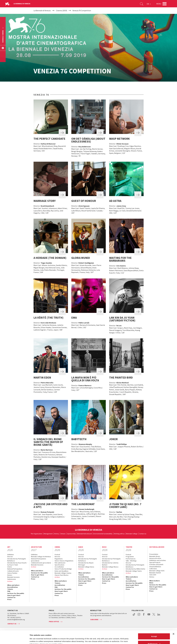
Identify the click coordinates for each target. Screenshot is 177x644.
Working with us (119, 534)
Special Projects (155, 562)
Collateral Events (13, 571)
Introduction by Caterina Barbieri (110, 564)
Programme (130, 557)
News (151, 583)
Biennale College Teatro (134, 571)
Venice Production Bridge (63, 569)
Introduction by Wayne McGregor (86, 564)
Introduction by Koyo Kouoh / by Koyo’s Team (17, 564)
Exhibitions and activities (158, 560)
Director (10, 557)
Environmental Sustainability (103, 534)
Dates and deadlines (62, 571)
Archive (10, 581)
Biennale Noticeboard (85, 534)
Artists (10, 567)
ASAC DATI (153, 575)
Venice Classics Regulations (64, 561)
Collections (153, 569)
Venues (63, 534)
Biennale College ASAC (157, 571)
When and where (13, 585)
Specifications (59, 565)
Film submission (60, 563)
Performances (131, 559)
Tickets (10, 589)
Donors (10, 575)
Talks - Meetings (131, 561)
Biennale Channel (155, 573)
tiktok (134, 616)
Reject (154, 638)
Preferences (154, 631)
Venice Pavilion (12, 573)
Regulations (59, 559)
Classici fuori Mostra (61, 575)
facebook (144, 616)
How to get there (14, 595)
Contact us (143, 534)
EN (149, 4)
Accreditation (13, 587)
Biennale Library (155, 556)
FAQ (9, 591)
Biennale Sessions (13, 577)
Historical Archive (155, 558)
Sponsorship (71, 534)
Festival (57, 555)
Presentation (154, 554)
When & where (155, 581)
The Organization (36, 534)
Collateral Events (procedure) (41, 563)
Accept (154, 623)
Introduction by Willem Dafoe (135, 569)
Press (9, 599)
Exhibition (11, 555)
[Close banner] (174, 621)
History (57, 534)
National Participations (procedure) (39, 560)
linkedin (159, 616)
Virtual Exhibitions (155, 567)
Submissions (12, 579)
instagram (139, 616)
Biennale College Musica (110, 567)
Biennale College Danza (86, 567)
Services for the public (16, 593)
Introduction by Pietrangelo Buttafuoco (17, 560)
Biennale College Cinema (63, 573)
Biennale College (132, 534)
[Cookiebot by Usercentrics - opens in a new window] (15, 640)
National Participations (15, 569)
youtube (149, 616)
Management (48, 534)
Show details (35, 637)
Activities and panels (156, 564)
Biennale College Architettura (41, 557)
